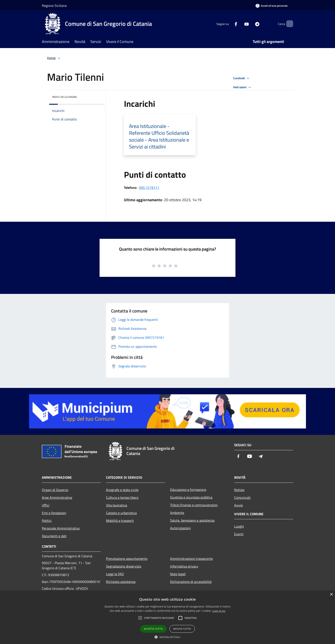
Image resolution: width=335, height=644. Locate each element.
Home (51, 58)
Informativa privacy (184, 566)
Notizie (239, 490)
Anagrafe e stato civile (122, 490)
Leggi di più (219, 611)
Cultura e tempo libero (122, 497)
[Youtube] (239, 24)
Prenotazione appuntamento (127, 559)
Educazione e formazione (188, 490)
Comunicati (242, 497)
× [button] (331, 595)
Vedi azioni (243, 87)
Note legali (178, 574)
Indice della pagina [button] (64, 97)
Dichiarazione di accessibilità (191, 582)
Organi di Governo (55, 490)
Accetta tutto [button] (153, 629)
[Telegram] (250, 24)
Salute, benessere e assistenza (192, 520)
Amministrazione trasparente (191, 559)
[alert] (167, 617)
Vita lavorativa (117, 505)
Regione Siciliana (54, 6)
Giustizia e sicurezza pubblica (191, 497)
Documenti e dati (54, 536)
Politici (47, 521)
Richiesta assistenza (121, 582)
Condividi (242, 78)
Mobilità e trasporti (120, 521)
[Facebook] (229, 24)
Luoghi (239, 526)
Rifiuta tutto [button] (182, 629)
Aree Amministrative (57, 497)
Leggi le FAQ (115, 574)
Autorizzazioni (180, 528)
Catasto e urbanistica (121, 513)
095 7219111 (149, 188)
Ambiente (177, 513)
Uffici (46, 505)
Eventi (239, 534)
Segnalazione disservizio (124, 566)
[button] (167, 637)
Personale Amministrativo (61, 528)
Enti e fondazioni (54, 513)
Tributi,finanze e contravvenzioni (194, 505)
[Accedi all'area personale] (272, 6)
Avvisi (239, 505)
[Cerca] (288, 24)
